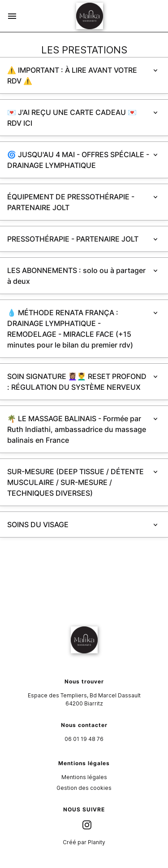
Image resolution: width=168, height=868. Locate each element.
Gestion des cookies (84, 788)
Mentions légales (84, 777)
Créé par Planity (84, 842)
